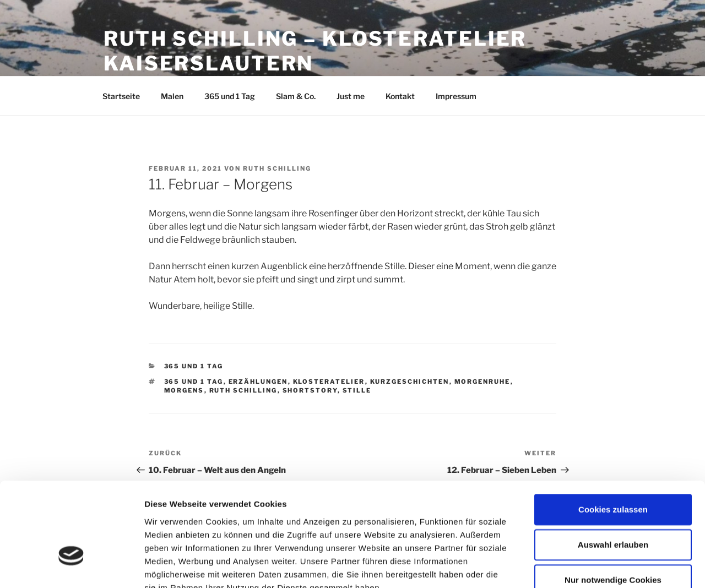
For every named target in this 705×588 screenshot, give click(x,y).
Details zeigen (586, 566)
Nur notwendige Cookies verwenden (613, 510)
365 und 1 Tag (230, 96)
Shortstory (310, 390)
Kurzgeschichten (410, 382)
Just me (351, 96)
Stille (357, 390)
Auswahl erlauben (613, 468)
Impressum (456, 96)
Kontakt (400, 96)
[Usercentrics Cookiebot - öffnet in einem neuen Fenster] (71, 567)
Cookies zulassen (613, 433)
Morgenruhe (482, 382)
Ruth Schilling (277, 168)
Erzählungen (258, 382)
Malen (172, 96)
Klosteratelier (329, 382)
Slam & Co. (296, 96)
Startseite (121, 96)
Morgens (184, 390)
